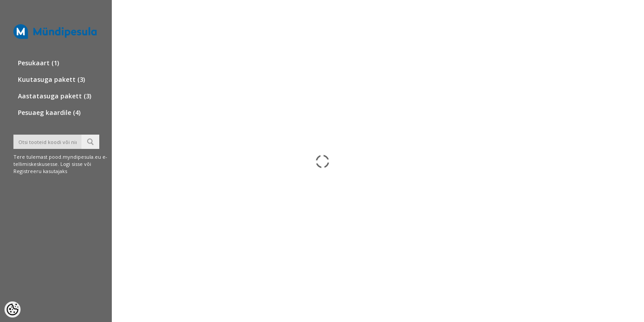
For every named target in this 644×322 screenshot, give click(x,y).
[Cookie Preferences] (13, 309)
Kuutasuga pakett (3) (51, 79)
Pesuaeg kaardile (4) (49, 112)
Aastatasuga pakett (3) (55, 96)
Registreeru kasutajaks (40, 171)
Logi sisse (72, 164)
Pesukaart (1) (38, 63)
